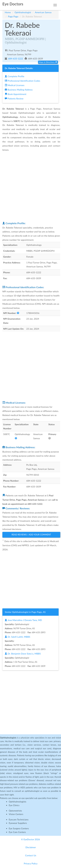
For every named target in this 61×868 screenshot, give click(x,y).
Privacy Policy (31, 863)
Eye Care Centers (17, 832)
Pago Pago (13, 16)
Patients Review (14, 99)
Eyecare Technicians (19, 819)
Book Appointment (16, 94)
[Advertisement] (30, 186)
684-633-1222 (15, 59)
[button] (18, 313)
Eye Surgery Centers (19, 828)
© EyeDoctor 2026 (31, 839)
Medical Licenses (15, 85)
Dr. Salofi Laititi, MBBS (17, 637)
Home (8, 12)
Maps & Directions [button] (48, 62)
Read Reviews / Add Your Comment (31, 535)
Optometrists (15, 811)
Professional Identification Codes (22, 81)
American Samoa (43, 12)
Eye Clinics (14, 805)
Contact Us (31, 855)
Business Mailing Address (19, 90)
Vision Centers (16, 814)
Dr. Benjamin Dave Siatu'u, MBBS (23, 654)
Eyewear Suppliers (18, 823)
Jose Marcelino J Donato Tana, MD (23, 620)
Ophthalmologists (18, 802)
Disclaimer (31, 847)
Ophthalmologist (23, 12)
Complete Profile (14, 76)
